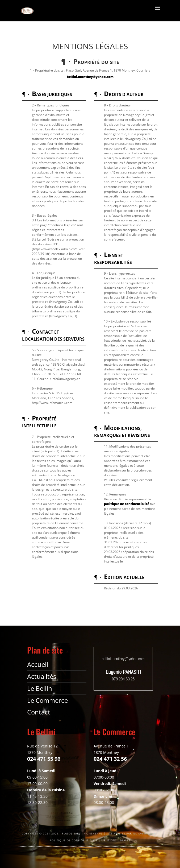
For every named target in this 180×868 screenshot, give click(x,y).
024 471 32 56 (110, 759)
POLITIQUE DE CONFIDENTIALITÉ (74, 840)
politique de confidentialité (127, 504)
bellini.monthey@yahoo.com (90, 77)
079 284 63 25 (123, 679)
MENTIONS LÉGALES (116, 840)
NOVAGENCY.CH (144, 833)
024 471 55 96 (44, 759)
